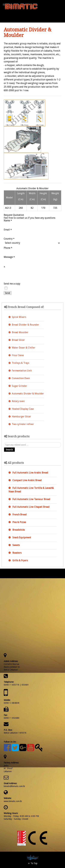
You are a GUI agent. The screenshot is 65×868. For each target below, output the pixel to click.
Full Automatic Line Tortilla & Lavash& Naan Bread (31, 490)
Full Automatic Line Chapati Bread (31, 507)
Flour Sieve (18, 355)
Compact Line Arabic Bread (27, 480)
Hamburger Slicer (21, 417)
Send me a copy (12, 284)
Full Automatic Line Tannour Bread (31, 499)
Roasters (17, 553)
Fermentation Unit (22, 371)
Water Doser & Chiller (24, 348)
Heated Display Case (23, 409)
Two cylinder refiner (23, 424)
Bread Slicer (18, 340)
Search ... (4, 442)
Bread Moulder (20, 332)
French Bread (19, 515)
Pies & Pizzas (19, 522)
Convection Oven (21, 378)
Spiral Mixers (19, 317)
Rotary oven (18, 401)
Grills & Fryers (20, 560)
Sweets (16, 545)
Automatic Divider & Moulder (28, 394)
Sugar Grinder (19, 386)
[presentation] (26, 275)
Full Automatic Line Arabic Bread (30, 473)
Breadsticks (18, 530)
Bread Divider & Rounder (25, 325)
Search (9, 450)
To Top (32, 863)
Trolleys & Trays (20, 363)
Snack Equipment (21, 537)
